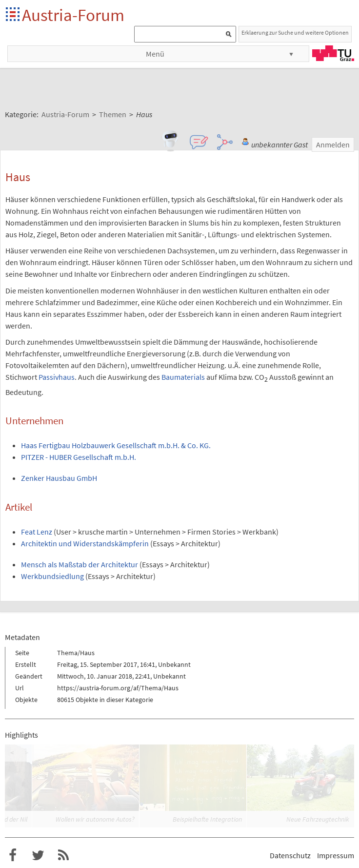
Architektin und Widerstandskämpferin (85, 543)
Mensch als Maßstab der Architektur (80, 564)
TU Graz (333, 53)
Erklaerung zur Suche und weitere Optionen (295, 32)
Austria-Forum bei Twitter (38, 855)
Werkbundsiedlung (52, 576)
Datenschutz (290, 855)
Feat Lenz (37, 532)
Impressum (336, 855)
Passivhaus (57, 377)
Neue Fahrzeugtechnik (318, 819)
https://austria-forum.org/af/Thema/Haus (118, 688)
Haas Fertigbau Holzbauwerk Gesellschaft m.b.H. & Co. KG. (116, 445)
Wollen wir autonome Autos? (95, 819)
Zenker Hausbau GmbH (59, 478)
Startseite (13, 15)
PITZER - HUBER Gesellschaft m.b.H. (79, 457)
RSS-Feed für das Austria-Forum (63, 855)
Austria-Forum (73, 15)
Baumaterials (183, 377)
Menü (155, 54)
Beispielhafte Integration (207, 819)
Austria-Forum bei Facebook (13, 855)
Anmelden (333, 145)
